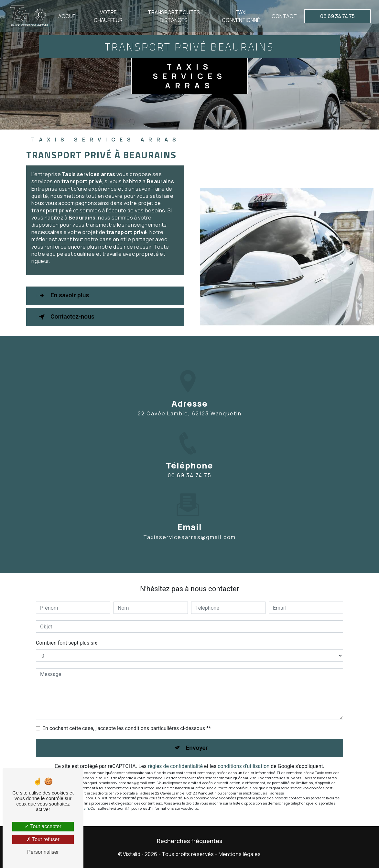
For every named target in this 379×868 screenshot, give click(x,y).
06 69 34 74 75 (337, 16)
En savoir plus (63, 296)
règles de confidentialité (175, 766)
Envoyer (197, 748)
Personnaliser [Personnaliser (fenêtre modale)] (43, 852)
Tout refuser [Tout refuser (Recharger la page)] (43, 839)
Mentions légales (240, 854)
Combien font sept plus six (66, 643)
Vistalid (132, 854)
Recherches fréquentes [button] (189, 841)
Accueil (69, 16)
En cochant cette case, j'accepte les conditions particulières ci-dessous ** (127, 728)
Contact (284, 16)
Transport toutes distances (174, 16)
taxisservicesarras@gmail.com (189, 531)
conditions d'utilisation (244, 766)
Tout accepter (43, 826)
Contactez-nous (65, 317)
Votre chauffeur (108, 16)
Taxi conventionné (241, 16)
